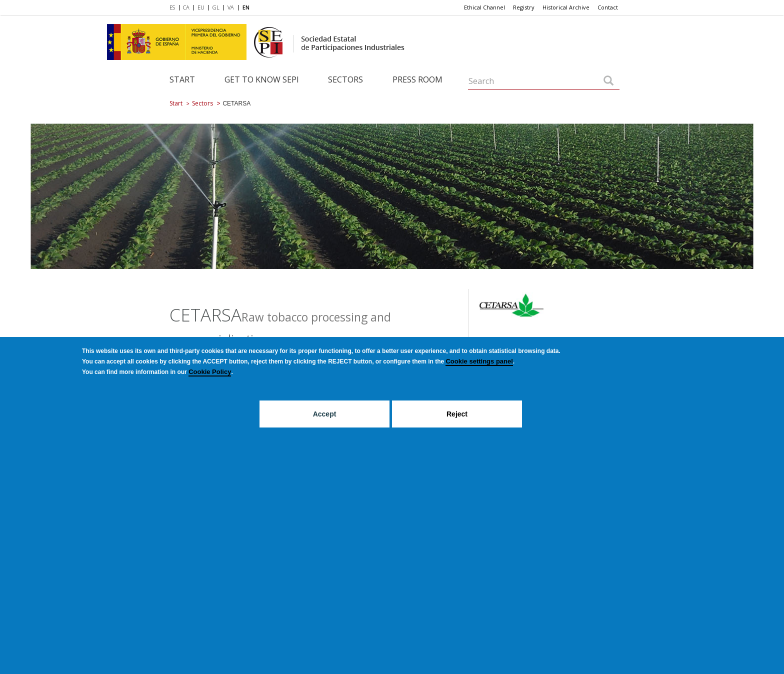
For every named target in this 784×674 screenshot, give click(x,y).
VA (231, 7)
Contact (608, 7)
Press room (417, 79)
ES (172, 7)
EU (201, 7)
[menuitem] (174, 8)
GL (216, 7)
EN (246, 7)
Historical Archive (566, 7)
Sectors (345, 79)
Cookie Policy (210, 372)
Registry (524, 7)
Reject (457, 414)
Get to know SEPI (262, 79)
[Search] (608, 81)
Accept (325, 414)
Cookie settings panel (479, 361)
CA (186, 7)
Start (182, 79)
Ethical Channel (484, 7)
